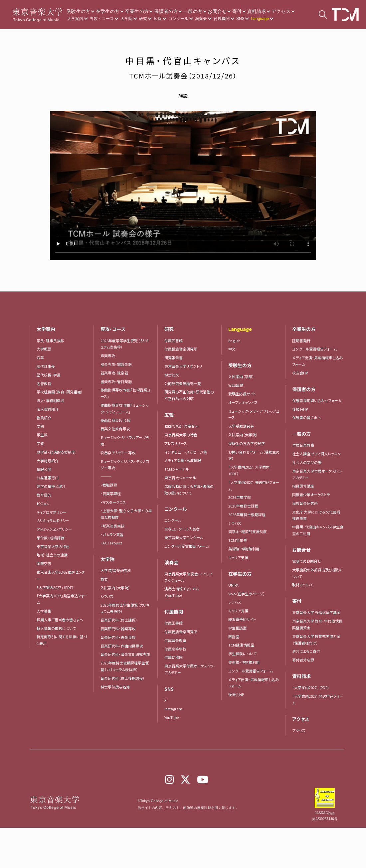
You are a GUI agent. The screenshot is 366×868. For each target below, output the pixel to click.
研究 (143, 19)
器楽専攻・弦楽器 (116, 373)
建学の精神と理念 (51, 486)
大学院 (126, 19)
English (234, 341)
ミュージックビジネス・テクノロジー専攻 (125, 465)
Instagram (173, 709)
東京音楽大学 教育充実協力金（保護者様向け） (316, 640)
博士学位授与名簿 (115, 687)
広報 (158, 19)
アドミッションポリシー (54, 529)
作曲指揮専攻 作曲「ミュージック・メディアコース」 (125, 408)
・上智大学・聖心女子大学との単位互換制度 (126, 514)
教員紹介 (44, 418)
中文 (232, 349)
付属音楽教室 (175, 640)
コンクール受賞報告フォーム (187, 546)
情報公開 (44, 469)
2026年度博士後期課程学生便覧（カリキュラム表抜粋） (125, 666)
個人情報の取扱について (56, 628)
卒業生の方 (137, 11)
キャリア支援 (238, 557)
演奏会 (201, 19)
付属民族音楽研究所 (181, 349)
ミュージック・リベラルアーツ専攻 (125, 441)
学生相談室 (237, 628)
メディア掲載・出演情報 (183, 460)
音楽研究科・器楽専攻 (118, 629)
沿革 (40, 358)
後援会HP (236, 694)
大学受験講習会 (241, 426)
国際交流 (44, 563)
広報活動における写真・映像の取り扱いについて (189, 490)
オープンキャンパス (243, 402)
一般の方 (193, 11)
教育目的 (44, 495)
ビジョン (43, 504)
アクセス (281, 11)
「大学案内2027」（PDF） (55, 587)
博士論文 (172, 375)
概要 (104, 579)
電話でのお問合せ (307, 561)
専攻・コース (102, 19)
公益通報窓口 (48, 478)
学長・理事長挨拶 (50, 341)
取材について (303, 585)
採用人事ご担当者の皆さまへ (60, 620)
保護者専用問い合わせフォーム (317, 400)
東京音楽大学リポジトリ (183, 366)
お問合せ (217, 11)
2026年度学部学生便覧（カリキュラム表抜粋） (125, 344)
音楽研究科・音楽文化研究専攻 (125, 654)
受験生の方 (79, 11)
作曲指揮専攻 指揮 (115, 420)
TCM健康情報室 (241, 645)
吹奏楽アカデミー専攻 (118, 453)
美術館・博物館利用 (244, 549)
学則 (40, 426)
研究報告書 (174, 358)
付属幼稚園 (174, 657)
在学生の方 (108, 11)
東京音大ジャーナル (180, 478)
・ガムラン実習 (112, 534)
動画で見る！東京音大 (182, 426)
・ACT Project (111, 543)
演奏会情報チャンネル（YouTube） (182, 592)
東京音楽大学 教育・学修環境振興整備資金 (317, 624)
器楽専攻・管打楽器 (118, 381)
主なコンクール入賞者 (182, 529)
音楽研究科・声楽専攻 (118, 637)
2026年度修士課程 (243, 506)
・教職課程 (109, 485)
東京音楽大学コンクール (184, 537)
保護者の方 (166, 11)
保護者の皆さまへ (306, 417)
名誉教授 (44, 383)
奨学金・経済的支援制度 (56, 452)
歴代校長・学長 (49, 375)
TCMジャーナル (177, 469)
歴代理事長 (46, 366)
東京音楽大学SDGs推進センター (61, 575)
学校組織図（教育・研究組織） (60, 392)
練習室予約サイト (242, 619)
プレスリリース (176, 443)
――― (106, 476)
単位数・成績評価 (50, 538)
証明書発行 (301, 341)
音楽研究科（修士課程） (119, 620)
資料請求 (257, 11)
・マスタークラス (113, 502)
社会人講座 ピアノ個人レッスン (316, 454)
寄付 (237, 11)
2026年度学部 (240, 497)
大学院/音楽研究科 (116, 570)
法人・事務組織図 (50, 400)
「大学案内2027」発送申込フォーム (62, 599)
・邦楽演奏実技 (112, 526)
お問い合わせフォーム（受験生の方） (254, 455)
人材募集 (44, 611)
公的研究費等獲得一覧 (183, 383)
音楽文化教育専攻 (115, 429)
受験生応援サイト (242, 394)
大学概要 (44, 349)
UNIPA (233, 585)
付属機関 (222, 19)
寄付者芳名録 (303, 660)
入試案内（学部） (241, 376)
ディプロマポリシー (52, 512)
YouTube (172, 717)
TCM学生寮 (238, 540)
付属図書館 (174, 341)
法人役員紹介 (48, 409)
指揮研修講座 (303, 486)
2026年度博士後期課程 (247, 514)
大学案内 (75, 19)
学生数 (42, 435)
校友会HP (300, 373)
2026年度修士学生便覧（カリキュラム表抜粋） (125, 608)
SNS (240, 19)
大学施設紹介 (48, 461)
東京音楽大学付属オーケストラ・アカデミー (190, 669)
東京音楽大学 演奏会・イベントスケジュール (189, 577)
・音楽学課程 (111, 494)
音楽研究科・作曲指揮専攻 (122, 646)
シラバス (107, 596)
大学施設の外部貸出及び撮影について (318, 573)
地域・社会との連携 (52, 555)
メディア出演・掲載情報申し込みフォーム (254, 683)
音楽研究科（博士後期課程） (123, 678)
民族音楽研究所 (305, 503)
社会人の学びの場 (307, 462)
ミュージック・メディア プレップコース (254, 414)
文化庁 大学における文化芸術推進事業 (316, 515)
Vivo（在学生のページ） (247, 594)
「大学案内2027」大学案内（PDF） (249, 470)
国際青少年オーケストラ (311, 495)
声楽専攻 (108, 356)
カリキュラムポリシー (53, 520)
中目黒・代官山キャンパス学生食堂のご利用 (318, 530)
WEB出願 (236, 385)
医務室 (234, 637)
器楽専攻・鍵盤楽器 (118, 364)
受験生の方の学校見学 (247, 443)
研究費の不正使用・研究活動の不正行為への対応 (189, 395)
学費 (40, 443)
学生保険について (242, 653)
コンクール (178, 19)
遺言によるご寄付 (306, 651)
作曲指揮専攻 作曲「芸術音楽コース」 (125, 393)
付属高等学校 (175, 649)
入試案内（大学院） (115, 588)
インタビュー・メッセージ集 (187, 452)
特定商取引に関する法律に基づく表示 (62, 640)
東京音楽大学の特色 (53, 546)
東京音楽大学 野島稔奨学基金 (316, 612)
